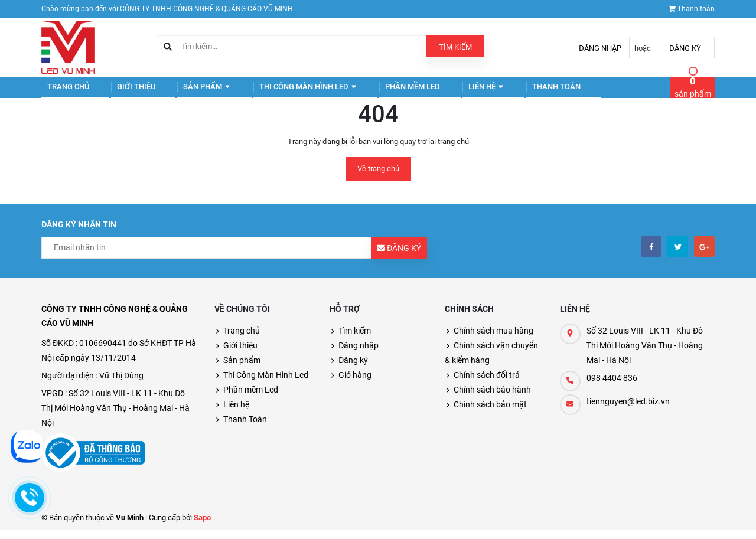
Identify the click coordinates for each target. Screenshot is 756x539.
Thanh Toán (501, 92)
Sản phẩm (186, 92)
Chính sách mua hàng (493, 340)
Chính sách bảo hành (492, 399)
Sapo (202, 527)
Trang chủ (63, 92)
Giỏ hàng (355, 384)
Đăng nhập (600, 48)
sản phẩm (693, 92)
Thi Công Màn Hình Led (279, 92)
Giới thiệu (123, 92)
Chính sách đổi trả (487, 384)
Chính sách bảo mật (490, 414)
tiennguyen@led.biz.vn (628, 411)
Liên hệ (439, 92)
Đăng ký (685, 48)
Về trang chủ (378, 178)
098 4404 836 (612, 387)
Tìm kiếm (455, 47)
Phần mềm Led (374, 92)
